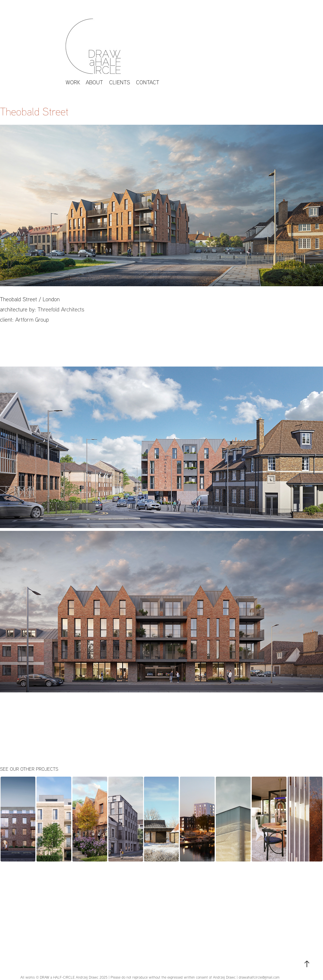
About (94, 82)
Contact (148, 82)
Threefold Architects (61, 309)
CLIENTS (120, 82)
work (73, 82)
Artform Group (32, 319)
